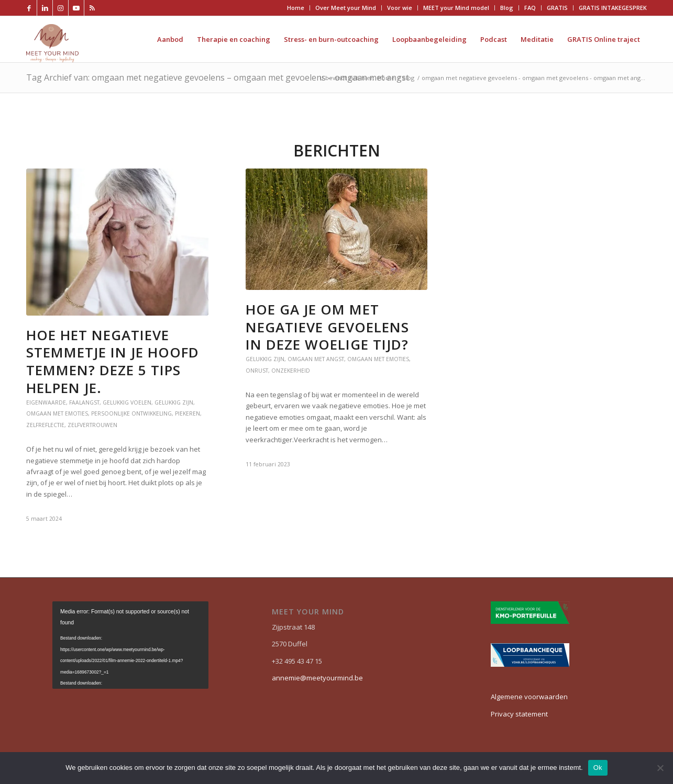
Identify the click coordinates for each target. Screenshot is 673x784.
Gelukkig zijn (174, 402)
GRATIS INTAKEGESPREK (613, 8)
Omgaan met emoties (57, 413)
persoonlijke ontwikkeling (131, 413)
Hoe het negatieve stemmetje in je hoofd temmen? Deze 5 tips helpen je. (113, 361)
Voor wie (400, 8)
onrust (257, 371)
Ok (598, 768)
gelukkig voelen (127, 402)
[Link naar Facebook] (29, 8)
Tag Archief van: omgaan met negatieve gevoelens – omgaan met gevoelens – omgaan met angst (218, 77)
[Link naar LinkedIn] (45, 8)
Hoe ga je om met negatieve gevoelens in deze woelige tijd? (327, 327)
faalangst (84, 402)
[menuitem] (296, 8)
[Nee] (660, 768)
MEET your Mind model (456, 8)
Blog (507, 8)
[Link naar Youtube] (76, 8)
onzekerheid (291, 371)
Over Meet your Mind (346, 8)
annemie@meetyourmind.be (317, 678)
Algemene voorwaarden (529, 697)
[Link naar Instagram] (60, 8)
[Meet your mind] (52, 39)
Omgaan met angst (316, 359)
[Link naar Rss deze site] (92, 8)
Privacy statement (519, 714)
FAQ (530, 8)
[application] (130, 645)
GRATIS (557, 8)
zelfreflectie (45, 425)
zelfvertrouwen (92, 425)
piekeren (187, 413)
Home (296, 8)
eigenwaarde (46, 402)
